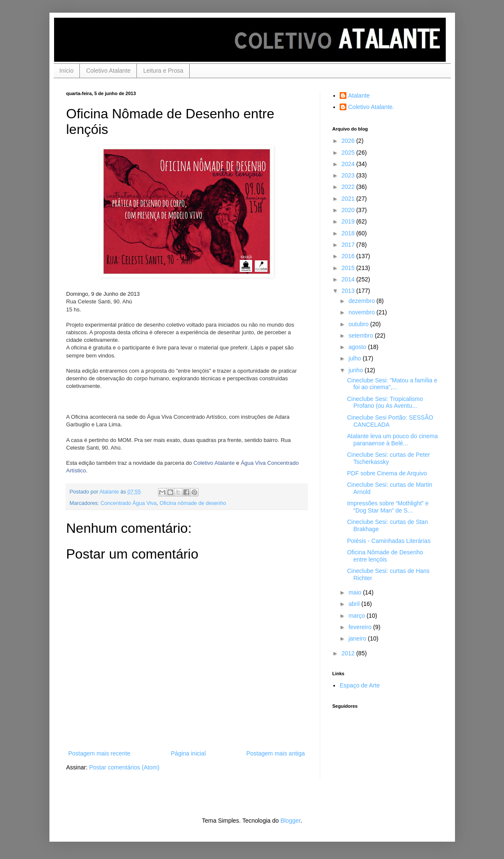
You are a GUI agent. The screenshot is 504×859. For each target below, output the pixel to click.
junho (357, 370)
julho (356, 358)
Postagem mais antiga (276, 753)
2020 (349, 210)
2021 (349, 199)
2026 (349, 141)
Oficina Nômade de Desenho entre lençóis (385, 556)
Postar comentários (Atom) (124, 767)
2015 (349, 268)
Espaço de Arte (360, 685)
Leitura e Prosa (163, 71)
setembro (362, 335)
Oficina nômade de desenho (193, 503)
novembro (362, 312)
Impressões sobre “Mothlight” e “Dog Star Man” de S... (388, 507)
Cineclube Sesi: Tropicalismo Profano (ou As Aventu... (385, 402)
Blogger (290, 821)
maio (356, 592)
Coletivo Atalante (108, 71)
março (358, 616)
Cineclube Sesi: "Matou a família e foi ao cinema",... (392, 384)
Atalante (359, 95)
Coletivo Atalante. (371, 107)
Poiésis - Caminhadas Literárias (389, 541)
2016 (349, 256)
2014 (349, 279)
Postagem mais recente (99, 753)
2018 (349, 233)
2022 (349, 187)
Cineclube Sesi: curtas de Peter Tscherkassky (388, 458)
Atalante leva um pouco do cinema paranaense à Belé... (392, 440)
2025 (349, 153)
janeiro (358, 638)
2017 (349, 245)
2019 (349, 221)
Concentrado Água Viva (129, 503)
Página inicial (189, 753)
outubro (359, 324)
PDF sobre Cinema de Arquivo (387, 473)
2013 (349, 291)
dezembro (362, 301)
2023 (349, 175)
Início (67, 71)
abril (355, 604)
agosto (358, 347)
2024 (349, 164)
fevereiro (361, 627)
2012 (349, 653)
